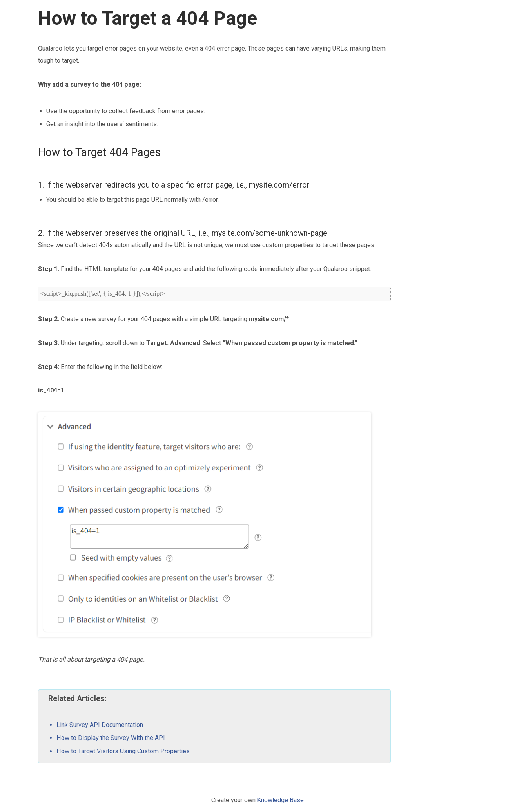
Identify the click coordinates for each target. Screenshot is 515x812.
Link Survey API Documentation (100, 725)
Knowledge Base (280, 800)
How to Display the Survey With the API (111, 738)
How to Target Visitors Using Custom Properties (123, 751)
